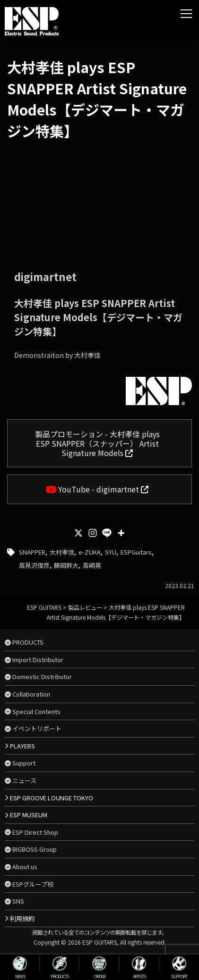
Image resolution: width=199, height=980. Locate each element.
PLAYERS (22, 746)
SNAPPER (32, 552)
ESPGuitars (136, 552)
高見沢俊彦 (34, 565)
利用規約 (22, 918)
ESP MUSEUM (29, 815)
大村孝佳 (62, 552)
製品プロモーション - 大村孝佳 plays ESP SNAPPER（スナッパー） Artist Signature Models (97, 443)
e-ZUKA (90, 552)
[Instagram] (93, 533)
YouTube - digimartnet (97, 489)
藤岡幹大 (66, 565)
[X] (78, 533)
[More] (121, 533)
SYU (111, 552)
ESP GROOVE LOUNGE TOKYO (52, 798)
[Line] (107, 533)
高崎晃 (92, 565)
